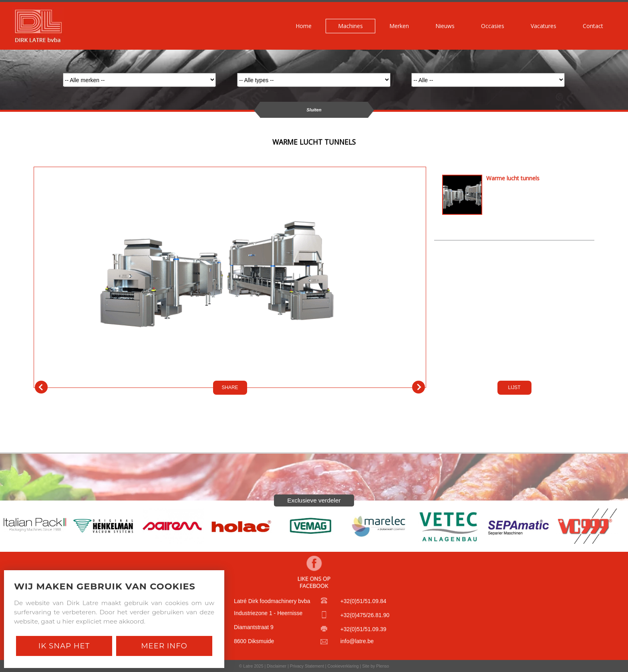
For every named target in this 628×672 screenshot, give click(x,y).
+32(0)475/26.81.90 (365, 615)
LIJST (514, 387)
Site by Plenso (375, 666)
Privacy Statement (307, 666)
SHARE (230, 387)
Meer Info (164, 646)
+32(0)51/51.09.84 (363, 601)
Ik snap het (64, 646)
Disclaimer (277, 666)
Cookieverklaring (343, 666)
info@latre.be (357, 641)
